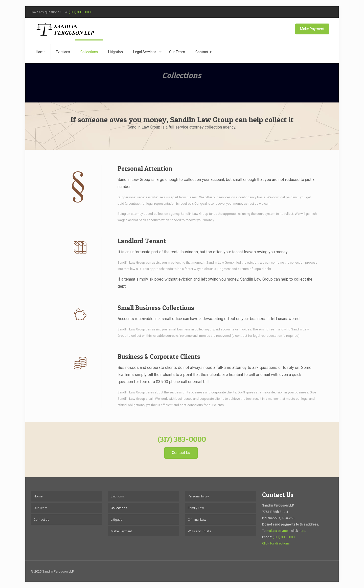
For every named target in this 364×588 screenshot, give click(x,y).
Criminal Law (197, 520)
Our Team (40, 508)
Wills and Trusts (199, 531)
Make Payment (312, 29)
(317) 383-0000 (80, 12)
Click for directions (276, 543)
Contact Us (278, 495)
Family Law (196, 508)
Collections (119, 508)
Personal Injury (198, 496)
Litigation (118, 520)
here (302, 531)
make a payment (278, 531)
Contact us (41, 520)
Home (38, 496)
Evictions (117, 496)
